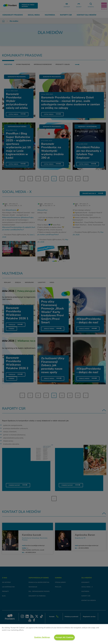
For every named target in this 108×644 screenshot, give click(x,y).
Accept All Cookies (64, 637)
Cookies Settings (42, 637)
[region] (54, 634)
